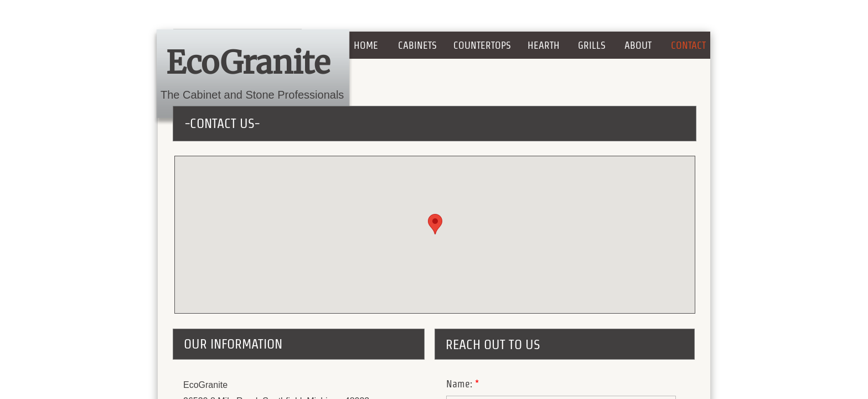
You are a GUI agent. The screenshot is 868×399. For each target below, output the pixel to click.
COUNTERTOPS (482, 45)
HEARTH (544, 45)
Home (366, 45)
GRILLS (592, 45)
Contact (688, 45)
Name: (463, 384)
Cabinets (417, 45)
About (638, 45)
